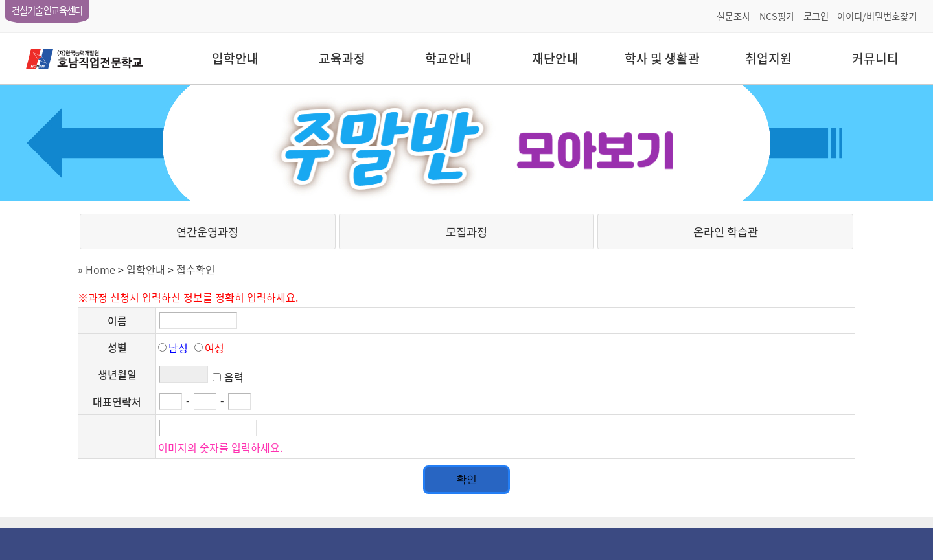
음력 (234, 377)
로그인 (816, 16)
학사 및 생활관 (662, 58)
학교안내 (448, 58)
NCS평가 (777, 16)
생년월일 (117, 374)
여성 (214, 348)
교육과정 (342, 58)
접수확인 (196, 269)
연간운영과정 (207, 232)
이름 (117, 320)
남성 (178, 348)
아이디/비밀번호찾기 (877, 16)
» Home (97, 269)
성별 (117, 347)
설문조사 (733, 16)
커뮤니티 (875, 58)
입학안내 (235, 58)
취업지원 (768, 58)
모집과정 (466, 232)
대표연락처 (117, 401)
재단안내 (555, 58)
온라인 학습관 (726, 232)
